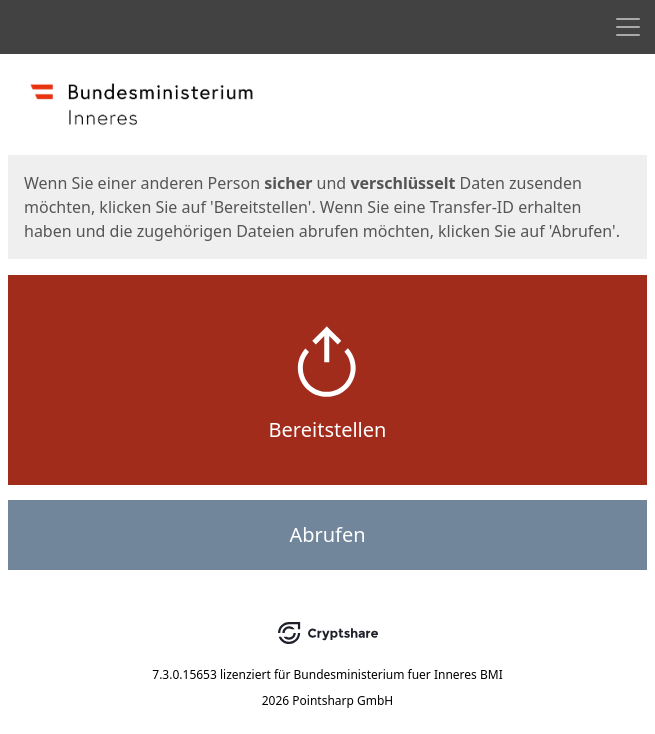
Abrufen (327, 534)
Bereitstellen (328, 429)
